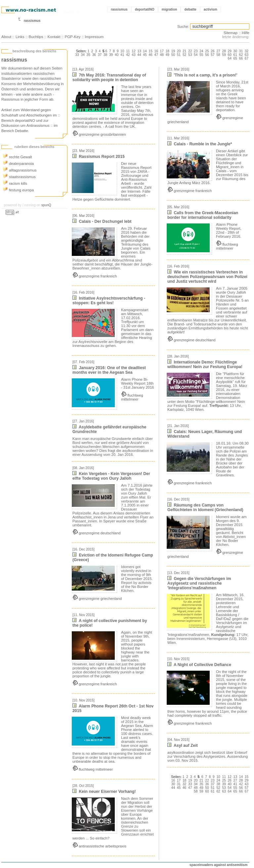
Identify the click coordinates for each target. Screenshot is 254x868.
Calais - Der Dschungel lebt (102, 221)
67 (247, 58)
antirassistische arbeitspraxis (99, 846)
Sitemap (231, 33)
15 (150, 51)
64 (230, 58)
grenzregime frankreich (95, 276)
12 (133, 51)
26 (212, 51)
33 (77, 55)
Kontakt (54, 37)
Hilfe (246, 33)
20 (179, 51)
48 (162, 55)
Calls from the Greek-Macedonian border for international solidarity (203, 215)
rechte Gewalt (17, 157)
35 (88, 55)
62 (241, 55)
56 (207, 55)
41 (122, 55)
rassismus (119, 9)
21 (184, 51)
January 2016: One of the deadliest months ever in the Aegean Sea (109, 370)
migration (169, 9)
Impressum (94, 37)
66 (241, 58)
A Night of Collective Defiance (199, 665)
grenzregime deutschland (96, 533)
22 (190, 51)
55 (201, 55)
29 (230, 51)
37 (100, 55)
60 (230, 55)
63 (247, 55)
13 (139, 51)
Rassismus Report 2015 (99, 157)
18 (168, 51)
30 (235, 51)
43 (133, 55)
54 (196, 55)
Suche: (183, 26)
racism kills (15, 183)
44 (139, 55)
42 (128, 55)
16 (156, 51)
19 (173, 51)
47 (156, 55)
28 (224, 51)
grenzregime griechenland (97, 599)
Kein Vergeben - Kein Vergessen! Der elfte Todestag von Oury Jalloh (111, 476)
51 (179, 55)
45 (145, 55)
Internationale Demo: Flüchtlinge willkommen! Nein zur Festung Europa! (205, 364)
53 (190, 55)
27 (218, 51)
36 (94, 55)
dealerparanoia (18, 164)
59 (224, 55)
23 (196, 51)
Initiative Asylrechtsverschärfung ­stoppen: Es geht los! (109, 301)
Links (20, 37)
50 (173, 55)
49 (168, 55)
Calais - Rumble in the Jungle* (200, 144)
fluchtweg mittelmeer (132, 397)
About (6, 37)
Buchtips (36, 37)
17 (162, 51)
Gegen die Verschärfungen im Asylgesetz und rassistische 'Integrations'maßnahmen (199, 583)
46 (150, 55)
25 (207, 51)
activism (211, 9)
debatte (190, 9)
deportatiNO (145, 9)
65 (235, 58)
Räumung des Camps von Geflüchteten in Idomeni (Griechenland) (205, 507)
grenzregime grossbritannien (99, 134)
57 (212, 55)
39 (111, 55)
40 (117, 55)
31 (241, 51)
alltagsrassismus (20, 170)
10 (122, 51)
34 (83, 55)
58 (218, 55)
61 (235, 55)
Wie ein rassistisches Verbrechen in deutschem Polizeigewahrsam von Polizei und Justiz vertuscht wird (207, 277)
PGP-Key (72, 37)
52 (184, 55)
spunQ (46, 205)
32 (247, 51)
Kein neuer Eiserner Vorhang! (104, 792)
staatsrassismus (19, 177)
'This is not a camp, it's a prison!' (202, 75)
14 (145, 51)
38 (105, 55)
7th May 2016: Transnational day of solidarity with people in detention (109, 77)
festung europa (18, 190)
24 (201, 51)
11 (128, 51)
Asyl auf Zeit (183, 746)
